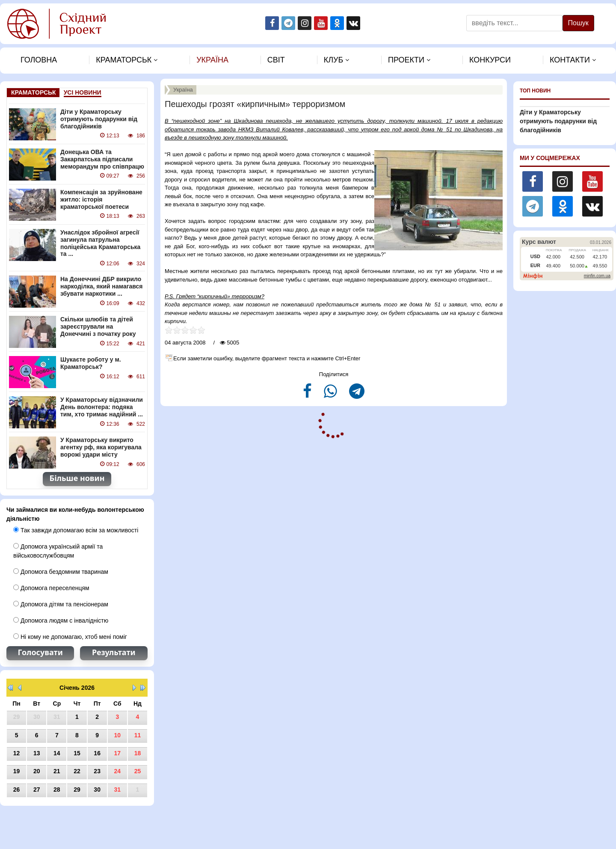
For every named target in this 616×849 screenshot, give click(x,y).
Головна (39, 60)
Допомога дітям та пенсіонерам (61, 604)
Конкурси (490, 60)
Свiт (276, 60)
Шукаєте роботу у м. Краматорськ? (91, 363)
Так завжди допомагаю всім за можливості (76, 530)
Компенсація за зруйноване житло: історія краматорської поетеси (101, 199)
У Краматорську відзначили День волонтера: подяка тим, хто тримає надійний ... (102, 407)
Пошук (578, 23)
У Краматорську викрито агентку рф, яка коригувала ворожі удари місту (101, 447)
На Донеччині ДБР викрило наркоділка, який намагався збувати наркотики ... (102, 286)
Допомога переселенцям (51, 588)
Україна (212, 60)
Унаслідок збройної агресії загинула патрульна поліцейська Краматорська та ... (100, 243)
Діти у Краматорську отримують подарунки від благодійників (99, 119)
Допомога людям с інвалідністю (61, 620)
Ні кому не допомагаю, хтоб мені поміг (70, 637)
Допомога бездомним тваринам (61, 572)
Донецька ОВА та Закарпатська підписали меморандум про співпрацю (102, 159)
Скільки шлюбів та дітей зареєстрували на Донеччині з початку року (98, 327)
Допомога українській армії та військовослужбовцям (58, 551)
